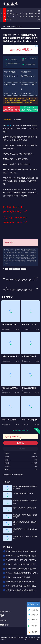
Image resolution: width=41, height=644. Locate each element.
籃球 (13, 15)
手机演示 (20, 449)
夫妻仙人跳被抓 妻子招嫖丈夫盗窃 (24, 508)
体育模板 (24, 269)
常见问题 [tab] (18, 120)
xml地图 (39, 639)
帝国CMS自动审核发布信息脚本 (18, 577)
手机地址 (29, 109)
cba (7, 269)
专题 (36, 15)
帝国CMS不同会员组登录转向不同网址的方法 (23, 556)
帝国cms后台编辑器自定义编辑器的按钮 (21, 551)
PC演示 (20, 443)
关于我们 (3, 621)
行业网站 (16, 27)
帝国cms (8, 126)
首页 (4, 27)
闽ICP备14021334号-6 (30, 639)
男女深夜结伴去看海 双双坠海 (23, 494)
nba (10, 269)
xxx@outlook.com (5, 611)
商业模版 (9, 27)
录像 (32, 15)
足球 (17, 15)
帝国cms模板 (16, 269)
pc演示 (12, 109)
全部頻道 (39, 15)
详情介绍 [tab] (7, 120)
